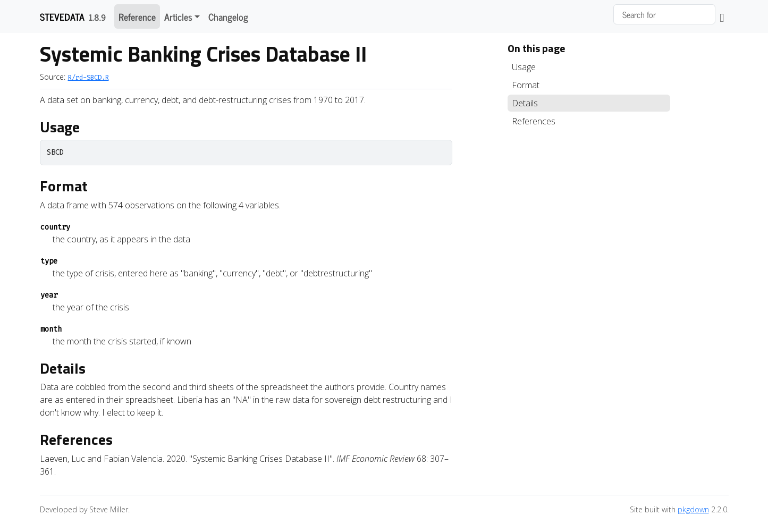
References (534, 121)
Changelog (228, 16)
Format (526, 85)
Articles (178, 16)
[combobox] (664, 14)
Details (525, 103)
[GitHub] (722, 16)
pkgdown (693, 509)
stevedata (62, 16)
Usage (524, 67)
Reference (137, 16)
